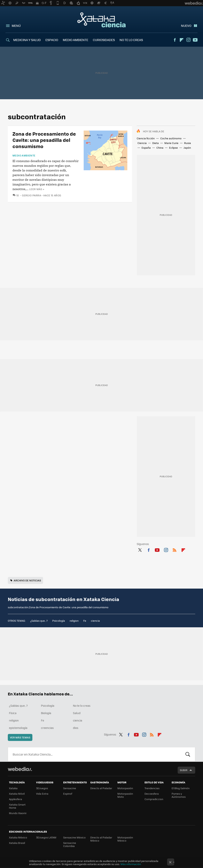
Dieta (156, 143)
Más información (131, 864)
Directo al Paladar (101, 788)
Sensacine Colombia (70, 844)
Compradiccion (154, 799)
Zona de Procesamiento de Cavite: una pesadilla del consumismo (44, 140)
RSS (175, 549)
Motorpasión (125, 788)
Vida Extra (42, 794)
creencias (47, 728)
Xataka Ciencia (101, 20)
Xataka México (18, 837)
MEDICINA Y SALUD (27, 40)
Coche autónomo (171, 138)
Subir (184, 770)
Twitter (140, 549)
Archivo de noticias (27, 580)
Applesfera (16, 799)
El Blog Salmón (181, 788)
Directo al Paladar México (101, 839)
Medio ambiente (24, 155)
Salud (77, 713)
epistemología (18, 728)
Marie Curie (171, 143)
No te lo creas (82, 706)
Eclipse (173, 148)
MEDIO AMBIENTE (75, 40)
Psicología (59, 621)
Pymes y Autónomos (179, 795)
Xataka (13, 788)
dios (76, 728)
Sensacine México (74, 837)
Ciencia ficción (146, 138)
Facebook (175, 40)
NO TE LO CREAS (131, 40)
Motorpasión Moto (125, 795)
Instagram (188, 40)
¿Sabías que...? (39, 621)
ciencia (95, 621)
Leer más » (37, 189)
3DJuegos (42, 788)
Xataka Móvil (17, 794)
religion (74, 621)
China (160, 148)
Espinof (68, 794)
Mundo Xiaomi (18, 813)
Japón (187, 148)
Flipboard (182, 40)
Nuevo (186, 26)
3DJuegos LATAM (46, 837)
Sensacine (70, 788)
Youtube (195, 40)
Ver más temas (20, 737)
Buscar (188, 754)
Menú (16, 26)
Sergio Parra (31, 195)
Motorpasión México (125, 839)
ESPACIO (52, 40)
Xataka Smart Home (17, 806)
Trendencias (152, 788)
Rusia (187, 143)
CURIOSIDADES (104, 40)
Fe (85, 621)
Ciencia (142, 143)
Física (13, 713)
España (146, 148)
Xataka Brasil (17, 843)
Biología (46, 713)
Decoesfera (152, 794)
